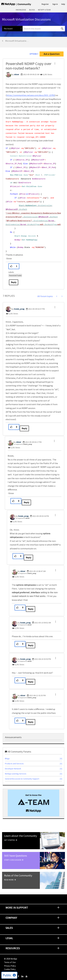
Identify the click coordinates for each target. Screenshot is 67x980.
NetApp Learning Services (16, 774)
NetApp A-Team (44, 10)
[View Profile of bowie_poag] (19, 309)
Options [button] (33, 54)
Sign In (55, 4)
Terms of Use (10, 962)
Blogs (32, 10)
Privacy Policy (10, 966)
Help (63, 4)
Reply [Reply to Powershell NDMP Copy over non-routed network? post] (14, 282)
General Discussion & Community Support (22, 779)
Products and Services (14, 764)
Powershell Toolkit (15, 275)
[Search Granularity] (12, 29)
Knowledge (21, 10)
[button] (55, 63)
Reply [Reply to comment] (24, 428)
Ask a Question (52, 54)
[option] (33, 803)
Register (45, 4)
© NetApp (11, 959)
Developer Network (13, 769)
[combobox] (44, 29)
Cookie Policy (10, 969)
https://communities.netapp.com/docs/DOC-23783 (31, 95)
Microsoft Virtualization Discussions (17, 41)
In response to (23, 444)
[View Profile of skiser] (17, 74)
